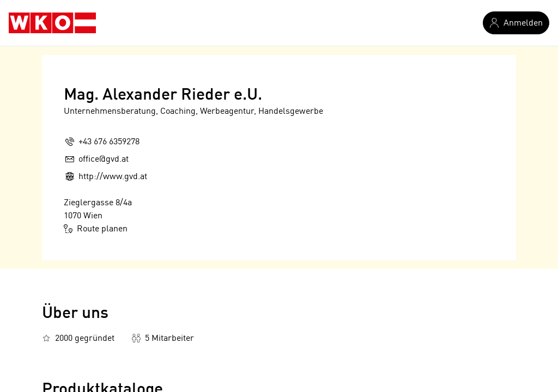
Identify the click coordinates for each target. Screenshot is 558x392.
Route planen (96, 229)
